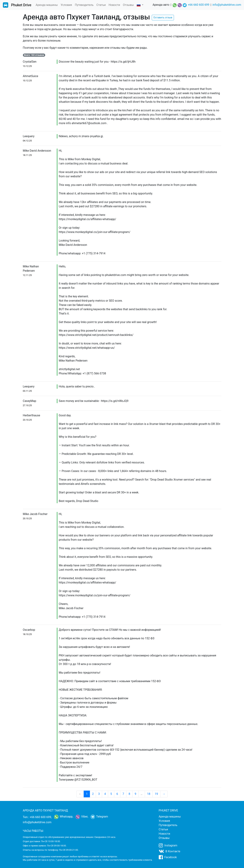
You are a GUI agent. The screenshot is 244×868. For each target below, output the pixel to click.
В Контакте (170, 851)
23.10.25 (27, 420)
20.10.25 (27, 518)
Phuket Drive (21, 5)
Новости (114, 5)
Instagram (168, 845)
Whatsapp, (64, 817)
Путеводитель (84, 5)
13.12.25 (27, 66)
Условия (66, 5)
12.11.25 (27, 275)
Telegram (99, 817)
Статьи (101, 5)
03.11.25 (27, 391)
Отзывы (128, 5)
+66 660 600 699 (199, 5)
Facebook (168, 857)
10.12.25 (27, 81)
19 (156, 794)
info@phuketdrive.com (227, 5)
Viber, (82, 817)
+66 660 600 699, (41, 817)
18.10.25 (27, 634)
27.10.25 (27, 405)
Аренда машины (47, 5)
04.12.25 (27, 141)
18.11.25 (27, 155)
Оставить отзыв (163, 17)
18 (149, 794)
